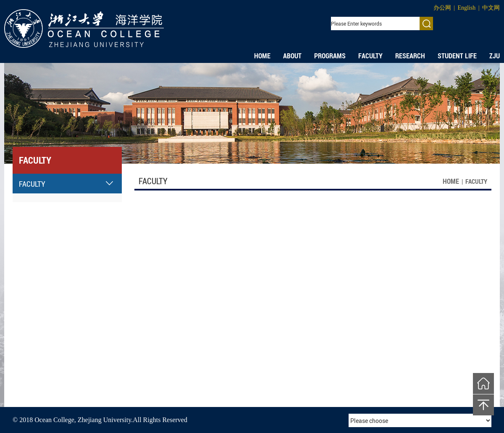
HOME (262, 56)
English (466, 8)
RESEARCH (410, 56)
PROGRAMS (330, 56)
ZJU (495, 56)
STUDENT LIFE (457, 56)
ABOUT (292, 56)
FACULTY (370, 56)
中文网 (491, 8)
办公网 (442, 8)
